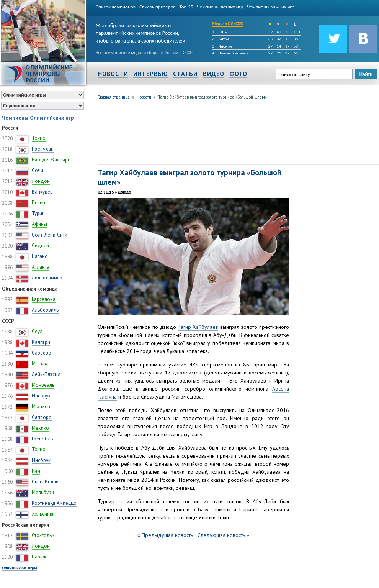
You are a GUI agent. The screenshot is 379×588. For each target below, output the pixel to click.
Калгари (41, 342)
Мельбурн (43, 492)
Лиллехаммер (47, 278)
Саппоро (42, 417)
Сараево (42, 353)
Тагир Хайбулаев (198, 327)
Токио (39, 138)
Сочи (38, 170)
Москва (40, 364)
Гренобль (42, 439)
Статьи (185, 74)
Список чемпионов (116, 7)
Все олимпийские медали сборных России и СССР (144, 53)
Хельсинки (43, 514)
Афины (39, 224)
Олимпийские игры (20, 568)
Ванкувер (42, 192)
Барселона (44, 299)
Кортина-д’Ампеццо (54, 503)
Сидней (40, 246)
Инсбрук (41, 396)
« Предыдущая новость (165, 535)
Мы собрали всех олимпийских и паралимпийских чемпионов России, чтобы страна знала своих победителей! (141, 32)
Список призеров (158, 7)
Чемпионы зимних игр (271, 7)
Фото (238, 74)
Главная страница (114, 97)
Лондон (41, 181)
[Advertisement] (127, 136)
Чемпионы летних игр (220, 7)
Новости (113, 74)
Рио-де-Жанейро (51, 160)
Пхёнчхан (43, 149)
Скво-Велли (45, 482)
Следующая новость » (223, 535)
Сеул (37, 331)
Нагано (40, 256)
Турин (38, 213)
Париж (39, 557)
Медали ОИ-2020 (228, 24)
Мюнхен (41, 407)
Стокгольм (43, 535)
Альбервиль (45, 310)
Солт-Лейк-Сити (50, 235)
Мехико (40, 428)
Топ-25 (186, 7)
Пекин (38, 203)
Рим (36, 471)
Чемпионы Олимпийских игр (38, 118)
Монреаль (43, 385)
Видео (214, 74)
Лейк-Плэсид (46, 374)
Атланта (41, 267)
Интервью (151, 74)
